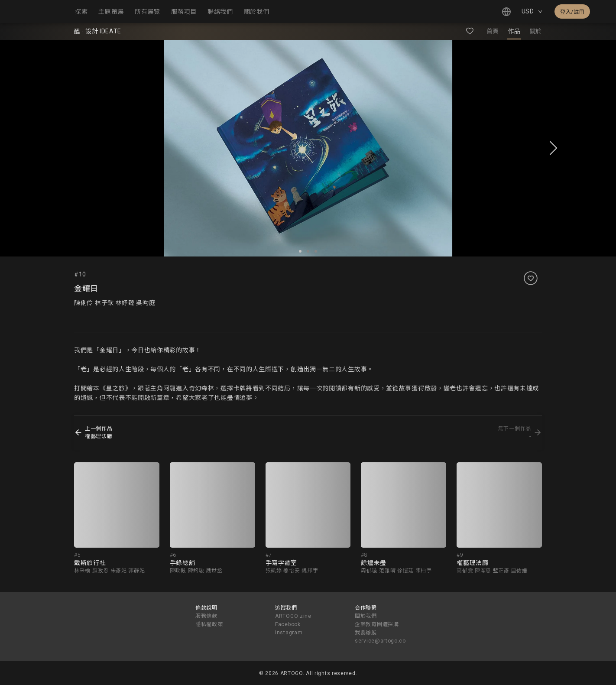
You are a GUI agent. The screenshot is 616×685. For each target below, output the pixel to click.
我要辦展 (366, 633)
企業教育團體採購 (377, 624)
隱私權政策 (209, 624)
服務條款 (206, 616)
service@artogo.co (380, 641)
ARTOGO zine (293, 616)
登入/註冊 (572, 12)
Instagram (289, 633)
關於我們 (366, 616)
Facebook (288, 624)
